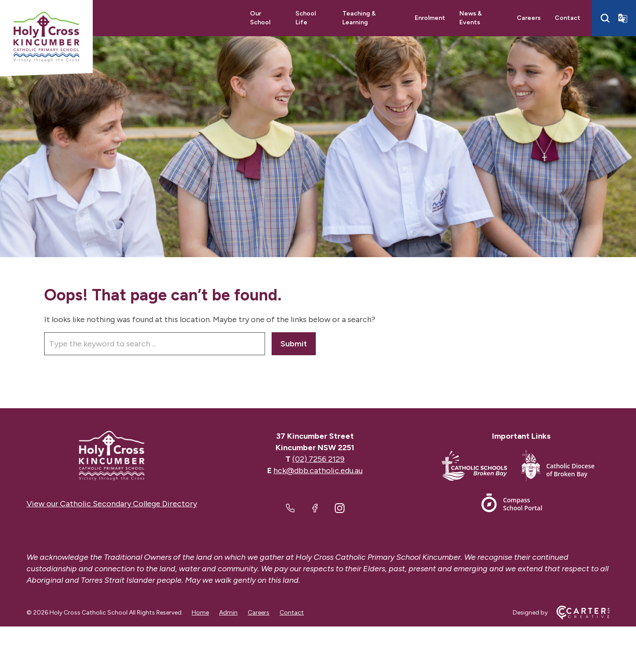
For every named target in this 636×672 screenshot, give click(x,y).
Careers (529, 18)
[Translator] (623, 18)
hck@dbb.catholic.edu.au (318, 471)
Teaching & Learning (359, 18)
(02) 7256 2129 (318, 459)
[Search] (605, 18)
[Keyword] (155, 344)
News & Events (471, 18)
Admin (228, 613)
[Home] (112, 456)
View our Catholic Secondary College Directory (112, 504)
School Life (306, 18)
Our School (260, 18)
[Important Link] (481, 468)
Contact (568, 18)
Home (200, 613)
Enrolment (430, 18)
